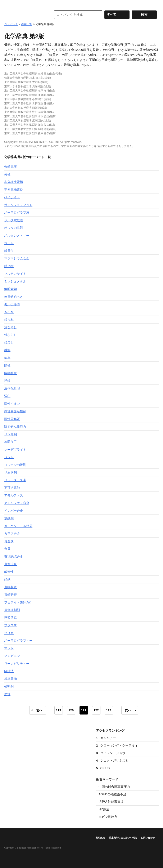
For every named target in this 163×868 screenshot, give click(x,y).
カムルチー (106, 738)
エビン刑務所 (108, 817)
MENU (8, 4)
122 (96, 710)
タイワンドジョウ (111, 753)
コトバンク (25, 15)
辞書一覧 (27, 24)
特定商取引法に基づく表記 (123, 838)
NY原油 (104, 809)
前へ (39, 710)
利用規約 (100, 838)
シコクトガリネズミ (112, 760)
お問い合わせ (148, 838)
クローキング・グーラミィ (117, 745)
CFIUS (103, 768)
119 (58, 710)
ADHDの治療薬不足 (112, 794)
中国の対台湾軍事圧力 (114, 787)
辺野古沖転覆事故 (111, 802)
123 (109, 710)
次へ (128, 710)
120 (71, 710)
